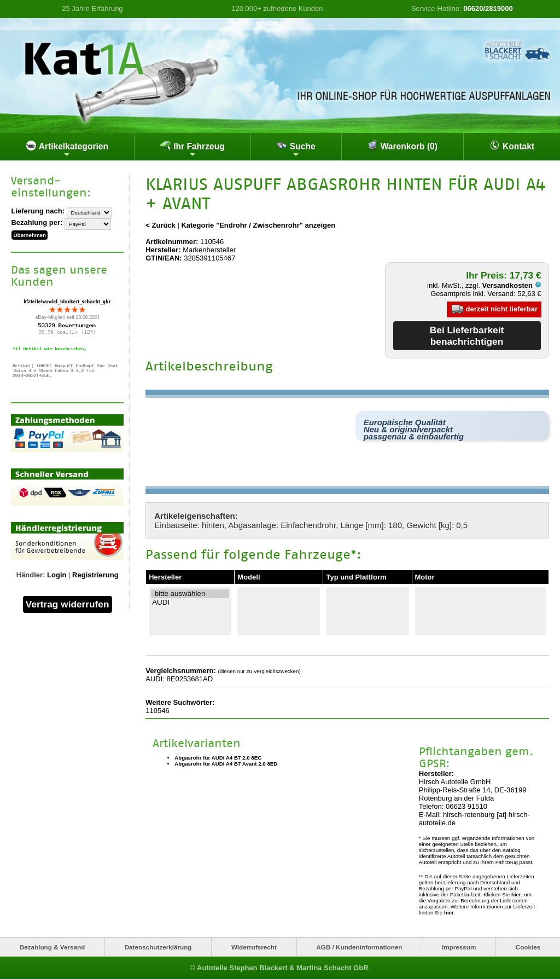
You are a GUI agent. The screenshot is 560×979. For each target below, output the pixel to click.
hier (516, 894)
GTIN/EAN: (164, 258)
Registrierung (95, 575)
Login (57, 575)
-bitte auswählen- (190, 594)
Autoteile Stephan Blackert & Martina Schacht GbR (283, 968)
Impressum (459, 947)
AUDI (190, 603)
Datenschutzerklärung (158, 947)
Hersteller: (163, 250)
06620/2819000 (488, 8)
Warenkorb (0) (402, 146)
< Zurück (161, 225)
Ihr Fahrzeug (192, 149)
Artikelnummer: (172, 242)
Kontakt (512, 146)
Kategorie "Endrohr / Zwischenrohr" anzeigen (258, 225)
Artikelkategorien (67, 149)
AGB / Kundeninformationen (359, 947)
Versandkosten (511, 285)
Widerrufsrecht (254, 947)
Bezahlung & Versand (52, 947)
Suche (296, 149)
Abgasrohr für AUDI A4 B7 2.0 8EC (218, 758)
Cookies (528, 947)
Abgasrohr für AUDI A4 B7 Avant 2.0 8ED (226, 764)
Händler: (31, 575)
